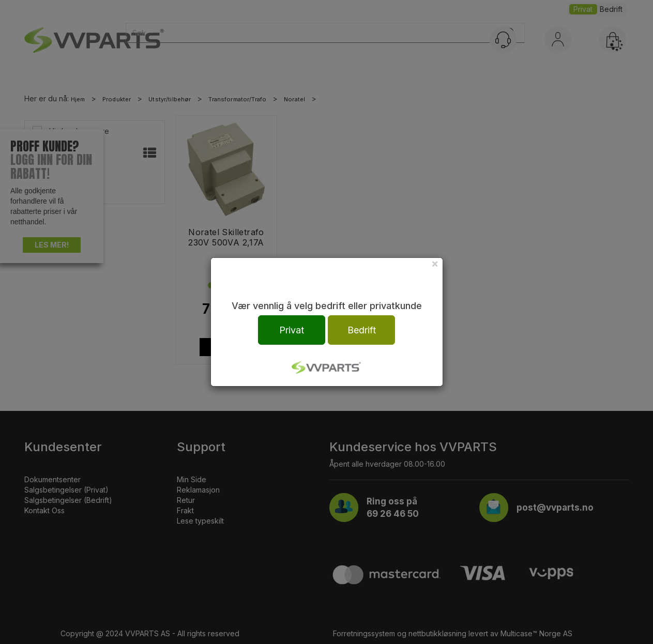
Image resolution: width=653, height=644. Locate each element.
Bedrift (362, 330)
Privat (292, 330)
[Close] (435, 263)
